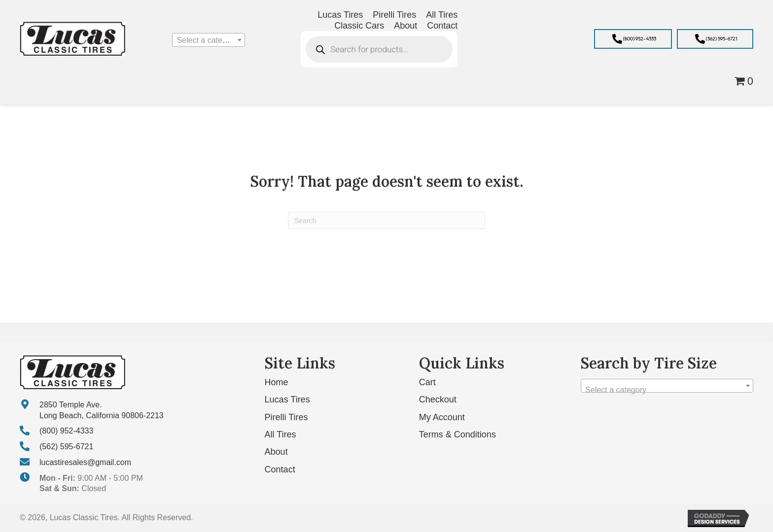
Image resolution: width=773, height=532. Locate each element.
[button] (633, 39)
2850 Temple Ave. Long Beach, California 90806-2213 (102, 410)
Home (277, 382)
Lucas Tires (287, 399)
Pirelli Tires (286, 417)
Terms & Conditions (457, 434)
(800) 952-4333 (66, 431)
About (276, 452)
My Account (442, 417)
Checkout (438, 399)
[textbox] (208, 40)
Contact (280, 469)
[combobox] (208, 40)
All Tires (281, 434)
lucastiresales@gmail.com (85, 462)
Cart (427, 382)
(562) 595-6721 (66, 447)
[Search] (386, 220)
